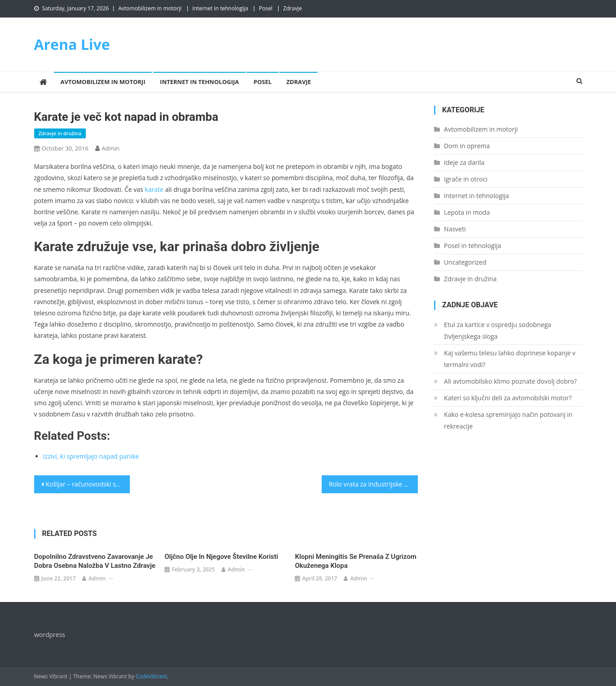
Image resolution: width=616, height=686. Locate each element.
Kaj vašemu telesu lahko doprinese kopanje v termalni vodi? (510, 359)
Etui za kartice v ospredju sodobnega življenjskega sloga (498, 330)
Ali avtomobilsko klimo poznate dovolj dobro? (510, 381)
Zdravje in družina (60, 133)
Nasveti (455, 229)
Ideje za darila (464, 162)
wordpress (50, 635)
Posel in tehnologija (472, 246)
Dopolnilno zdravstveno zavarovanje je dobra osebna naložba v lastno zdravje (95, 561)
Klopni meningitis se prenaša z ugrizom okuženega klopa (355, 561)
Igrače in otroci (466, 179)
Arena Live (72, 44)
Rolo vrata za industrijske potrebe (373, 484)
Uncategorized (465, 262)
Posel (266, 8)
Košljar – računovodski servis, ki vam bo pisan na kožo (88, 484)
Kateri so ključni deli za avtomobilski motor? (508, 398)
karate (154, 189)
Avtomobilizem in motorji (150, 8)
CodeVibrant (151, 676)
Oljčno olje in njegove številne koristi (221, 557)
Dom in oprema (467, 146)
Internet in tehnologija (220, 8)
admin (111, 148)
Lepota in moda (467, 212)
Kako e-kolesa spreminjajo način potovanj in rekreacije (508, 420)
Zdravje (292, 8)
